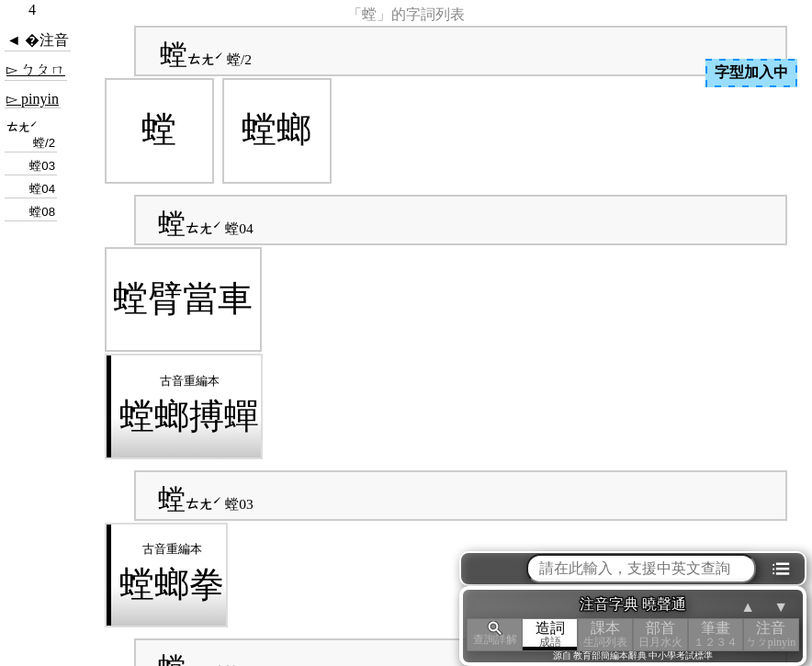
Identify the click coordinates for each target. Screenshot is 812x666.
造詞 (550, 634)
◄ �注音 (38, 40)
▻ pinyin (33, 99)
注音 (771, 634)
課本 (605, 634)
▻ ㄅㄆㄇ (36, 69)
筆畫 (716, 634)
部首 (660, 634)
